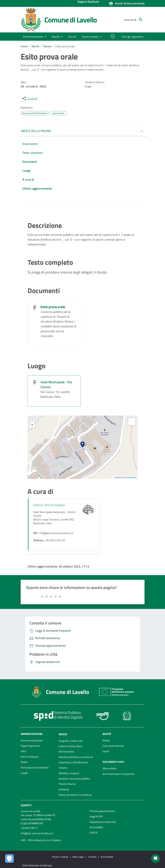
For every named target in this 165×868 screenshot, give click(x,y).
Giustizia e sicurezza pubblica (74, 779)
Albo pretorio (110, 768)
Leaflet (117, 477)
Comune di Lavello (71, 20)
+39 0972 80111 (29, 828)
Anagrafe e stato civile (71, 741)
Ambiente (64, 789)
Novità (35, 46)
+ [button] (32, 420)
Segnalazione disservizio (103, 822)
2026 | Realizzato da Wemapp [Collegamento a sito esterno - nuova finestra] (37, 865)
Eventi (106, 751)
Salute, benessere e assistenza (75, 795)
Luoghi (24, 773)
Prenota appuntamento (102, 811)
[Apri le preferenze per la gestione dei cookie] (9, 859)
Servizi (63, 734)
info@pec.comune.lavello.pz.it (37, 833)
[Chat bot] (156, 859)
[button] (127, 4)
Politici (24, 762)
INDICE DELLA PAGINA (36, 131)
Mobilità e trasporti (69, 773)
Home (24, 46)
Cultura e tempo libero (70, 746)
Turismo (63, 768)
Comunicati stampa (113, 746)
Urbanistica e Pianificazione (73, 762)
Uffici (23, 751)
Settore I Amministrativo (49, 505)
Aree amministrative (32, 740)
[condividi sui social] (29, 98)
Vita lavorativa (66, 751)
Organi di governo (30, 746)
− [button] (32, 425)
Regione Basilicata (88, 2)
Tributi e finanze (67, 784)
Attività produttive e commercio (76, 757)
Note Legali (78, 857)
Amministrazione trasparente (119, 774)
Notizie (47, 46)
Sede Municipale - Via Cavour (56, 384)
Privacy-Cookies (60, 857)
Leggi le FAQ (96, 816)
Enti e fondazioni (30, 757)
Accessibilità (96, 827)
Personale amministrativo (35, 768)
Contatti (26, 805)
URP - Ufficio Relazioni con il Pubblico (41, 840)
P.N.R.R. (94, 833)
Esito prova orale (65, 46)
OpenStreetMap (130, 477)
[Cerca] (141, 20)
